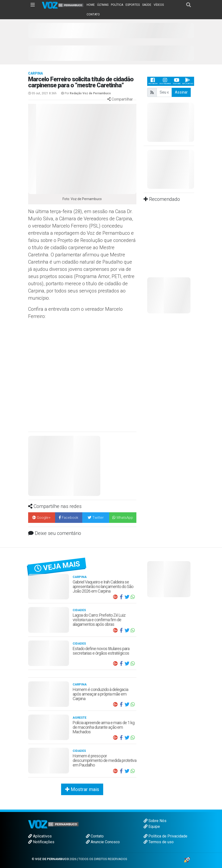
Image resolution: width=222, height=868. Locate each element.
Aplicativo (188, 81)
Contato (95, 836)
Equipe (152, 827)
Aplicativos (40, 836)
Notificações (41, 842)
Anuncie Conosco (103, 842)
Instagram (165, 81)
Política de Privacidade (165, 836)
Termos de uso (159, 842)
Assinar (181, 92)
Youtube (177, 81)
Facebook (153, 81)
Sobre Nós (155, 821)
